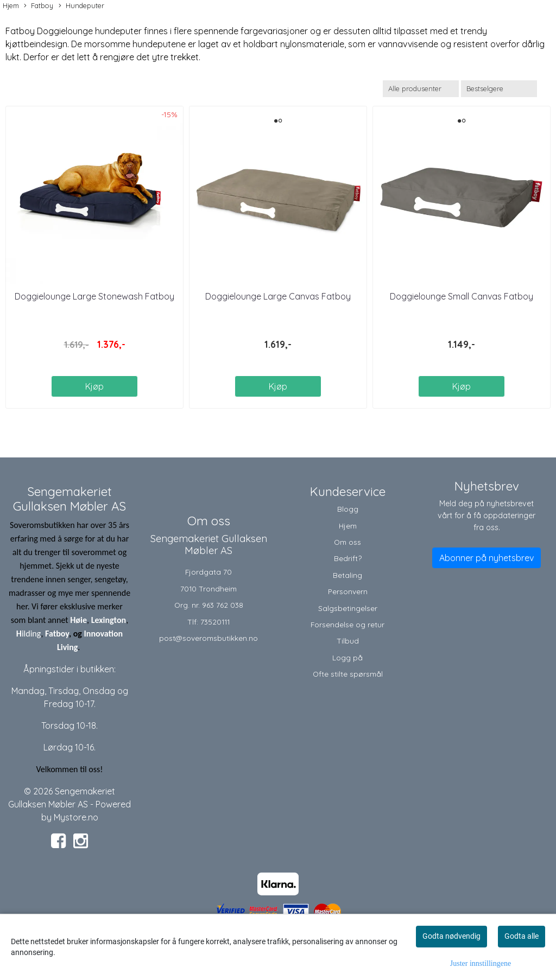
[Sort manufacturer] (421, 89)
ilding (31, 634)
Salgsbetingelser (348, 608)
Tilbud (348, 641)
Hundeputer (81, 6)
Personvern (348, 591)
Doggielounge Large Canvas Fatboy (278, 296)
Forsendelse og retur (347, 624)
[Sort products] (499, 89)
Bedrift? (348, 558)
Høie (78, 620)
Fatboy (39, 6)
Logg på (347, 657)
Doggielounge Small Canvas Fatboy (462, 296)
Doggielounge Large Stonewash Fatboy (94, 296)
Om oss (347, 542)
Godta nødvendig (451, 936)
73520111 (215, 622)
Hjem (11, 5)
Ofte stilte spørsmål (348, 674)
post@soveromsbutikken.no (208, 638)
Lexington (109, 620)
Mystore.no (76, 817)
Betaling (347, 575)
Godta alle (522, 936)
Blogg (348, 509)
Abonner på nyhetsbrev (486, 558)
